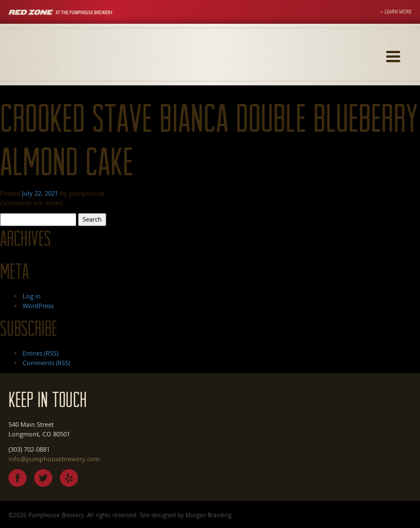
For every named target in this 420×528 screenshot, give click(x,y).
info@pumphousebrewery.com (54, 459)
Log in (32, 296)
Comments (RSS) (46, 363)
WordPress (38, 306)
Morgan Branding (208, 515)
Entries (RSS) (40, 353)
